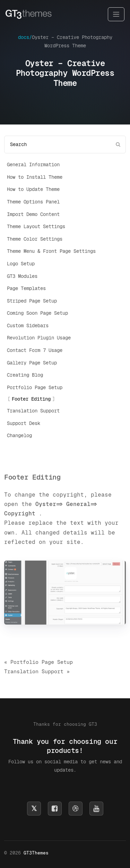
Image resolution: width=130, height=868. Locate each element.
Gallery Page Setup (32, 363)
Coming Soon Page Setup (37, 313)
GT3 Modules (22, 276)
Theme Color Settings (35, 239)
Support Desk (24, 423)
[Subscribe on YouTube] (96, 809)
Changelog (19, 435)
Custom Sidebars (28, 325)
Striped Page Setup (32, 301)
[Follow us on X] (34, 809)
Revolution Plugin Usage (39, 338)
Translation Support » (37, 671)
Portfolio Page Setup (35, 387)
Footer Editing (31, 399)
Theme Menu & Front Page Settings (51, 251)
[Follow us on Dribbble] (76, 809)
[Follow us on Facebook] (55, 809)
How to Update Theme (33, 189)
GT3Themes (36, 853)
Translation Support (33, 411)
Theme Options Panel (33, 202)
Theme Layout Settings (36, 226)
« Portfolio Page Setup (38, 662)
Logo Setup (21, 264)
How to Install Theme (35, 177)
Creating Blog (25, 375)
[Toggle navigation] (116, 14)
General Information (33, 164)
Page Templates (26, 288)
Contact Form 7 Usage (35, 350)
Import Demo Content (33, 214)
